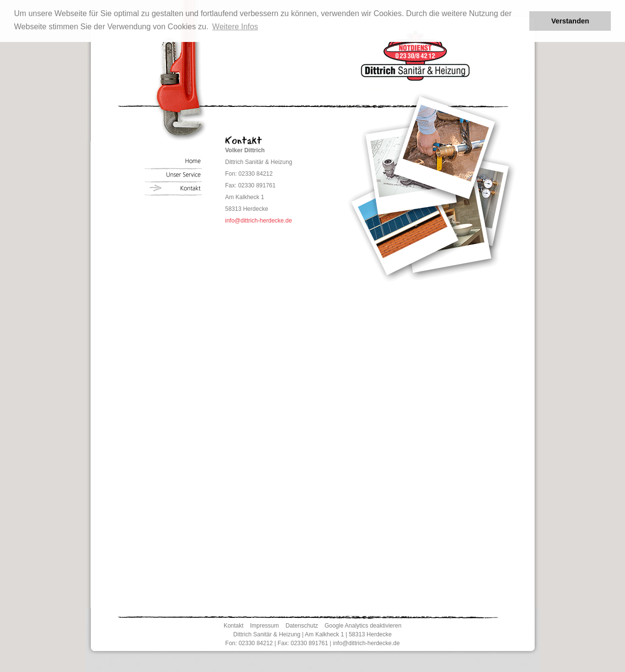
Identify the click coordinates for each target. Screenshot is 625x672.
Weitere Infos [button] (235, 27)
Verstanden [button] (570, 21)
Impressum (264, 626)
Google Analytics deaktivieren (363, 626)
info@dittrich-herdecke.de (259, 221)
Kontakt (234, 626)
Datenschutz (302, 626)
